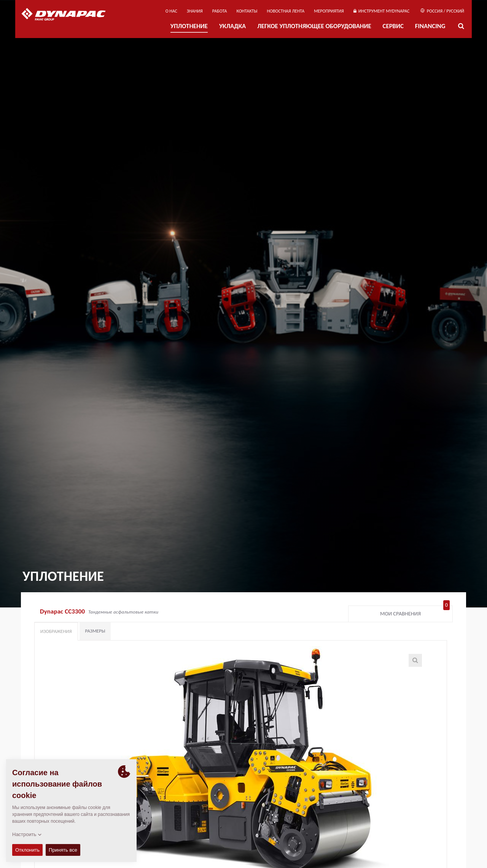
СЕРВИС (393, 26)
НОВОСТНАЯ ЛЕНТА (286, 11)
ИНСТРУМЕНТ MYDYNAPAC (382, 11)
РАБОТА (220, 11)
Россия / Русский (442, 11)
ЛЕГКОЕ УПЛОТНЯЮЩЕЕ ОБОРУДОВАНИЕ (314, 26)
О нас (171, 11)
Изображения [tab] (56, 631)
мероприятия (329, 11)
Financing (430, 26)
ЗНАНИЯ (195, 11)
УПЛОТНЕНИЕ (189, 26)
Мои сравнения (415, 612)
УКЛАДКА (232, 26)
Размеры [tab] (95, 631)
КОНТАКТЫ (247, 11)
